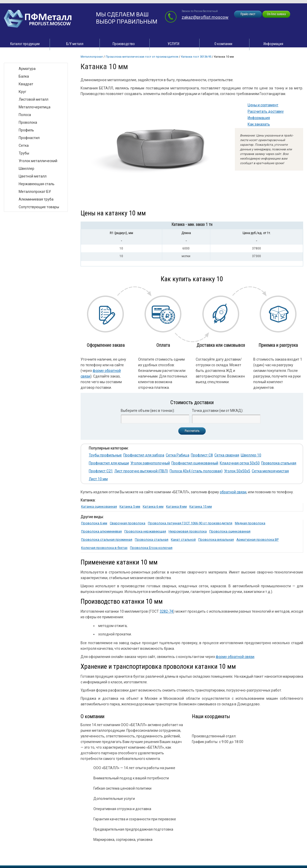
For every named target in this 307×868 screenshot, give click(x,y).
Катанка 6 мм (153, 506)
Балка (24, 76)
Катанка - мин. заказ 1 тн (192, 224)
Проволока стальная (279, 463)
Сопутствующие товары (39, 207)
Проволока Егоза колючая (151, 548)
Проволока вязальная (216, 540)
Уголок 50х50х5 (237, 471)
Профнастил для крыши (109, 463)
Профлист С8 (202, 455)
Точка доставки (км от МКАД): (218, 411)
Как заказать (259, 124)
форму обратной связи (235, 657)
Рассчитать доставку (266, 111)
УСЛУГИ (173, 44)
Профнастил (29, 138)
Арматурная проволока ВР (257, 540)
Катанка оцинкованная (99, 506)
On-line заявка (276, 14)
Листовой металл (34, 99)
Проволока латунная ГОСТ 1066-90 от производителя (190, 523)
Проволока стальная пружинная (107, 540)
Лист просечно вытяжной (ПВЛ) (141, 471)
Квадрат (26, 84)
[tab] (192, 225)
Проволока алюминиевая (101, 531)
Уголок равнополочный (150, 463)
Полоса (25, 115)
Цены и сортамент (263, 105)
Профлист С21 (101, 471)
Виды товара (20, 57)
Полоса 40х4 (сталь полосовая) (196, 471)
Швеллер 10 (251, 455)
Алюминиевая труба (36, 199)
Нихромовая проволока (188, 531)
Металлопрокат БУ (35, 192)
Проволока (28, 122)
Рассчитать (192, 431)
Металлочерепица (35, 107)
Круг (23, 92)
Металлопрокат (92, 57)
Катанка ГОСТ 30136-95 (196, 57)
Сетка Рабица (178, 455)
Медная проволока (250, 523)
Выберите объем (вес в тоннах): (148, 411)
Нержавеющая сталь (37, 184)
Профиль (26, 130)
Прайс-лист (248, 14)
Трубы (24, 153)
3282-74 (166, 611)
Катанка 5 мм (130, 506)
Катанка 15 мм (201, 506)
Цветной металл (33, 176)
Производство (124, 44)
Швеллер (26, 169)
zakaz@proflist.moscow (205, 17)
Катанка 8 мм (176, 506)
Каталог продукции (25, 44)
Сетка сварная (227, 455)
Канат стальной (183, 540)
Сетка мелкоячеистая (270, 471)
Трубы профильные (105, 455)
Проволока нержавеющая (145, 531)
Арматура (27, 69)
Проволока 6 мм (94, 523)
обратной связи (233, 492)
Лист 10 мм (98, 479)
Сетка (24, 145)
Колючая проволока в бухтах (104, 548)
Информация (273, 44)
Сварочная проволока (128, 523)
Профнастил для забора (144, 455)
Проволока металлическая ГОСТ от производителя (142, 57)
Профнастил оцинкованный (195, 463)
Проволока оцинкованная (230, 531)
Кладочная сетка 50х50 (240, 463)
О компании (223, 44)
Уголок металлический (38, 161)
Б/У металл (75, 44)
